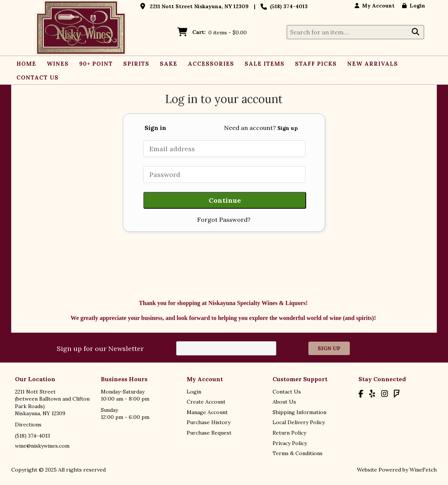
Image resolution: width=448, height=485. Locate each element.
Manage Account (207, 412)
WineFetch (423, 470)
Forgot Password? (224, 220)
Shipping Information (299, 412)
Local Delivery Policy (299, 422)
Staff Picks (316, 64)
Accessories (211, 64)
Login (414, 6)
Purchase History (209, 422)
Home (26, 64)
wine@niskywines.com (42, 446)
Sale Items (265, 64)
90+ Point (96, 64)
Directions (28, 425)
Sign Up (329, 348)
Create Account (206, 402)
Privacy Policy (290, 443)
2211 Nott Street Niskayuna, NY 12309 (199, 6)
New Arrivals (373, 64)
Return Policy (289, 433)
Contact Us (38, 77)
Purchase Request (209, 433)
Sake (169, 64)
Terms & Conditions (298, 453)
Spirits (134, 65)
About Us (284, 402)
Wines (56, 65)
